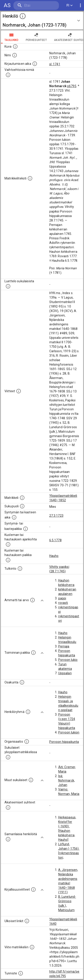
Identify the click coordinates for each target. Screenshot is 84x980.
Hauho (54, 556)
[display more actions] (80, 5)
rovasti (63, 603)
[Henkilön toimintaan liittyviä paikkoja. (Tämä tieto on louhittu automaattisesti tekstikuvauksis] (33, 653)
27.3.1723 (56, 516)
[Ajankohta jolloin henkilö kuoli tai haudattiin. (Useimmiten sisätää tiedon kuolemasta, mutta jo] (8, 544)
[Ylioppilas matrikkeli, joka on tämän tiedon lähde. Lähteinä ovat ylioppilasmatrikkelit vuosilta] (22, 498)
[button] (42, 21)
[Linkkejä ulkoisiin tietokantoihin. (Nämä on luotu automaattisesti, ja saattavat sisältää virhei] (27, 921)
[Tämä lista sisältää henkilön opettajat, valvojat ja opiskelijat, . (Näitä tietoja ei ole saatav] (8, 807)
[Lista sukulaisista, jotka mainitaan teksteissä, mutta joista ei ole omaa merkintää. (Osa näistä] (31, 780)
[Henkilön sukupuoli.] (22, 506)
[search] (36, 5)
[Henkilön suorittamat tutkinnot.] (20, 569)
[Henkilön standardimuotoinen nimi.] (15, 55)
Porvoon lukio (68, 660)
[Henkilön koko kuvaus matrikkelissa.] (30, 178)
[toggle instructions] (23, 16)
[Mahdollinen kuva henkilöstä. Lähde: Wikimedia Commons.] (15, 46)
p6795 (72, 86)
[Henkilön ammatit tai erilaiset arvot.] (32, 600)
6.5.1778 (55, 540)
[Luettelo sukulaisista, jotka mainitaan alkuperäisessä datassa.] (8, 286)
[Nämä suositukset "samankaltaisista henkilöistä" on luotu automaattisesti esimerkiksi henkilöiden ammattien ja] (8, 839)
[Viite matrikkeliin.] (32, 947)
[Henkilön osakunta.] (22, 682)
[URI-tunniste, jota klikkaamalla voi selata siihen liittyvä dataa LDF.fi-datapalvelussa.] (21, 973)
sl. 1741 (55, 64)
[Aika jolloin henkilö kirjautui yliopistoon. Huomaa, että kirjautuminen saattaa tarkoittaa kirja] (35, 64)
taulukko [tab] (12, 37)
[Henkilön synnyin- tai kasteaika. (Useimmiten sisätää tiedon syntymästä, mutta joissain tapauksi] (14, 517)
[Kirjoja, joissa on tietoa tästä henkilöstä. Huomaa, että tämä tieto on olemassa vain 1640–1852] (33, 889)
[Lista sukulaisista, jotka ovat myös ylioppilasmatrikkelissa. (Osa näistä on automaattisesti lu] (8, 757)
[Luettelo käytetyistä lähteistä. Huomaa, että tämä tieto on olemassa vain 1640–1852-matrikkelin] (19, 391)
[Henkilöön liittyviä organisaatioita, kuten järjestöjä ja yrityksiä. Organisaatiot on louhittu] (27, 742)
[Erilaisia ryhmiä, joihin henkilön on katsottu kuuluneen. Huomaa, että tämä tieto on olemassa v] (28, 712)
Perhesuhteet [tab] (36, 37)
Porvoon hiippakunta (64, 742)
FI (70, 5)
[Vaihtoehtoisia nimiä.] (8, 75)
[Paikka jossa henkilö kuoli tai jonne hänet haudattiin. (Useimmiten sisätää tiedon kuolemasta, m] (8, 560)
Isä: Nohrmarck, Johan (67, 780)
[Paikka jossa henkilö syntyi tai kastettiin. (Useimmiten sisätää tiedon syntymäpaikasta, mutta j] (26, 529)
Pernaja (64, 646)
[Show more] (42, 601)
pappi (62, 598)
